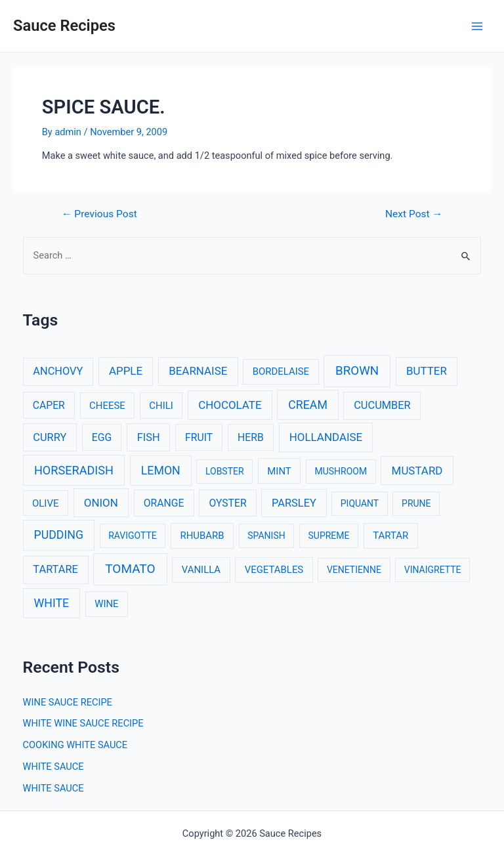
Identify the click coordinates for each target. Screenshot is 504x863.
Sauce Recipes (64, 26)
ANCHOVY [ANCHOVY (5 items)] (58, 371)
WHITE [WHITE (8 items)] (52, 603)
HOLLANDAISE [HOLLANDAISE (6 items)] (326, 437)
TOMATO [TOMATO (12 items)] (130, 569)
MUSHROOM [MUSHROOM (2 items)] (341, 471)
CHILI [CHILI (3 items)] (161, 406)
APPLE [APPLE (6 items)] (126, 371)
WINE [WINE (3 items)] (106, 604)
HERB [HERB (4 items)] (251, 437)
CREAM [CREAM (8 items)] (308, 405)
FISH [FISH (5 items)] (149, 437)
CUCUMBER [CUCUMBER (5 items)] (382, 405)
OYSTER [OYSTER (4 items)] (227, 503)
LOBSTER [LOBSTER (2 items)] (225, 471)
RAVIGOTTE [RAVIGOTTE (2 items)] (133, 536)
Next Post (414, 215)
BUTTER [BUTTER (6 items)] (427, 371)
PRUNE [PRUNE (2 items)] (416, 503)
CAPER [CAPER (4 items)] (49, 405)
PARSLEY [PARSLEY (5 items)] (294, 503)
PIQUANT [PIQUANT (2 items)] (360, 503)
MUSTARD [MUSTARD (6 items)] (417, 471)
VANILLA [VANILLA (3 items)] (201, 570)
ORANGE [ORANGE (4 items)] (164, 503)
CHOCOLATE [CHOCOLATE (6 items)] (230, 405)
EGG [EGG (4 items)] (102, 437)
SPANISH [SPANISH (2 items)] (266, 536)
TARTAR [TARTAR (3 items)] (390, 536)
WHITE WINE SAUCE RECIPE (83, 723)
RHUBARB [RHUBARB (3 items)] (202, 536)
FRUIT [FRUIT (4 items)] (199, 437)
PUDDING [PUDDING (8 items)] (59, 535)
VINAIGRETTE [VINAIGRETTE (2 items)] (433, 570)
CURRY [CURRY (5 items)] (50, 437)
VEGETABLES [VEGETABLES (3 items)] (274, 570)
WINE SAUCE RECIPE (68, 702)
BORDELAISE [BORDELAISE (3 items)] (281, 371)
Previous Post (99, 215)
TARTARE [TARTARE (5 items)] (55, 569)
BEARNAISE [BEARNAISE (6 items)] (198, 371)
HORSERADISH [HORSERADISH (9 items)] (74, 470)
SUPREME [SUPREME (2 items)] (329, 536)
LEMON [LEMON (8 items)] (161, 471)
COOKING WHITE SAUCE (75, 745)
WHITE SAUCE (53, 767)
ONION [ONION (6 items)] (101, 503)
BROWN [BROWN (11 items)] (357, 371)
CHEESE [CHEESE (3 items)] (107, 406)
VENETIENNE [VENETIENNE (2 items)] (354, 570)
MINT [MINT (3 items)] (279, 471)
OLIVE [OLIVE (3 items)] (45, 503)
